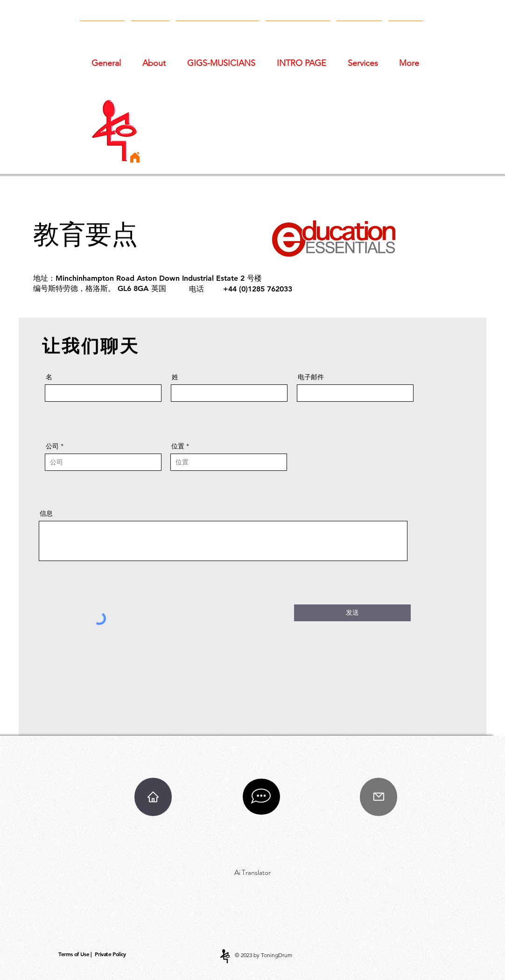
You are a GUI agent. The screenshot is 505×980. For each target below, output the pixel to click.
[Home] (135, 157)
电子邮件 (311, 377)
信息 (46, 513)
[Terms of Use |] (76, 954)
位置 (178, 446)
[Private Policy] (111, 954)
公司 (52, 446)
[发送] (352, 613)
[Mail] (379, 797)
